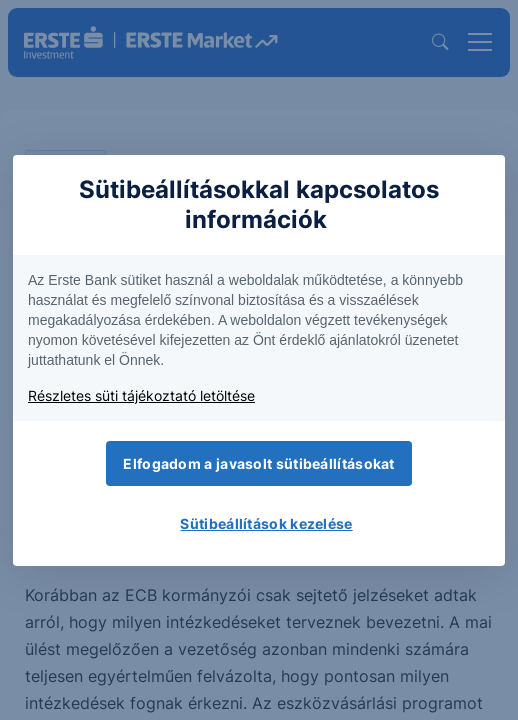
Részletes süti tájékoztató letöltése (141, 395)
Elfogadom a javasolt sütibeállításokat (258, 463)
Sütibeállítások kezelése (266, 523)
